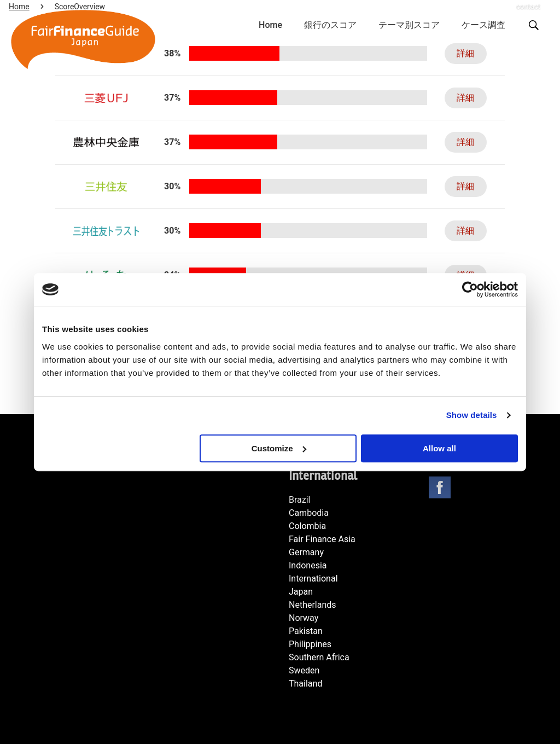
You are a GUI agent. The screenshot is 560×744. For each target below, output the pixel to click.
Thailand (305, 684)
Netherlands (313, 605)
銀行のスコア (330, 25)
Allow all (439, 448)
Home (270, 25)
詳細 (461, 53)
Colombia (307, 526)
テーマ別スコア (409, 25)
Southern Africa (319, 657)
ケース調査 (483, 25)
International (313, 579)
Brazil (300, 500)
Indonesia (308, 565)
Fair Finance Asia (322, 539)
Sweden (304, 670)
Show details (472, 415)
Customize (279, 448)
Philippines (310, 644)
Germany (306, 552)
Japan (301, 592)
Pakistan (306, 631)
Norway (304, 618)
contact (528, 6)
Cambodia (309, 513)
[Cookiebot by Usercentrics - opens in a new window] (470, 289)
